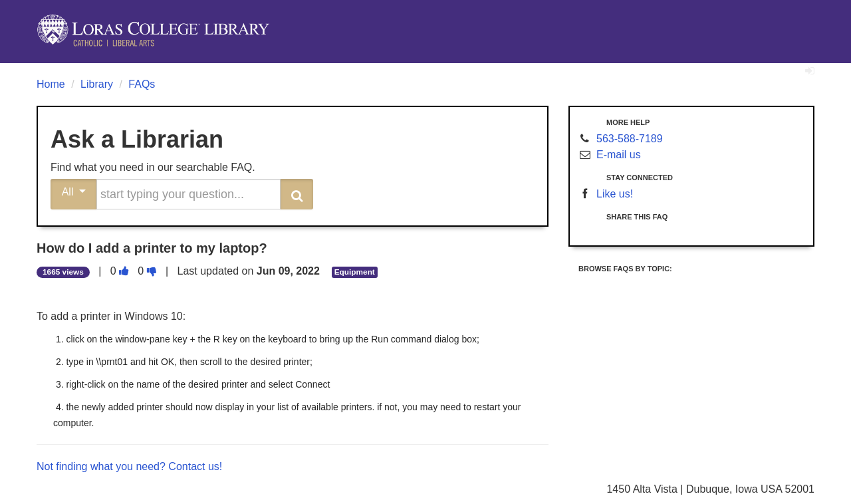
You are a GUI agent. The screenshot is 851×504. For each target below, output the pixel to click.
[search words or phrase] (188, 194)
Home (51, 84)
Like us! (615, 194)
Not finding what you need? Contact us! (129, 466)
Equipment (355, 272)
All (74, 192)
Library (97, 84)
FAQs (142, 84)
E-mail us (619, 155)
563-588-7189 (630, 139)
